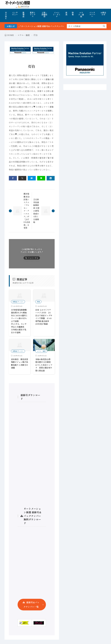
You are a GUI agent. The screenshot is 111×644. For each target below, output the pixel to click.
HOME (6, 15)
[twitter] (22, 178)
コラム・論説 (81, 14)
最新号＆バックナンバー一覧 (31, 605)
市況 (66, 14)
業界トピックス (33, 14)
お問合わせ (103, 14)
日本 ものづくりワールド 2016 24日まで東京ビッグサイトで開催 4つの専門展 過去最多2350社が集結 (44, 317)
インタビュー (15, 14)
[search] (104, 26)
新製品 (23, 14)
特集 (73, 14)
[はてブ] (32, 178)
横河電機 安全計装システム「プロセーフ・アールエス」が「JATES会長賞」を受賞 (27, 211)
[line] (41, 178)
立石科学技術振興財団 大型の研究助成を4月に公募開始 (36, 211)
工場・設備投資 (44, 14)
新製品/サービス (18, 302)
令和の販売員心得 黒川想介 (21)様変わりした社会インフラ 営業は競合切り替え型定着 (44, 365)
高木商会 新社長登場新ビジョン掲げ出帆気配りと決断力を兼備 (20, 364)
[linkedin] (51, 178)
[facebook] (13, 178)
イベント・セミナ (57, 14)
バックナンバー (92, 14)
